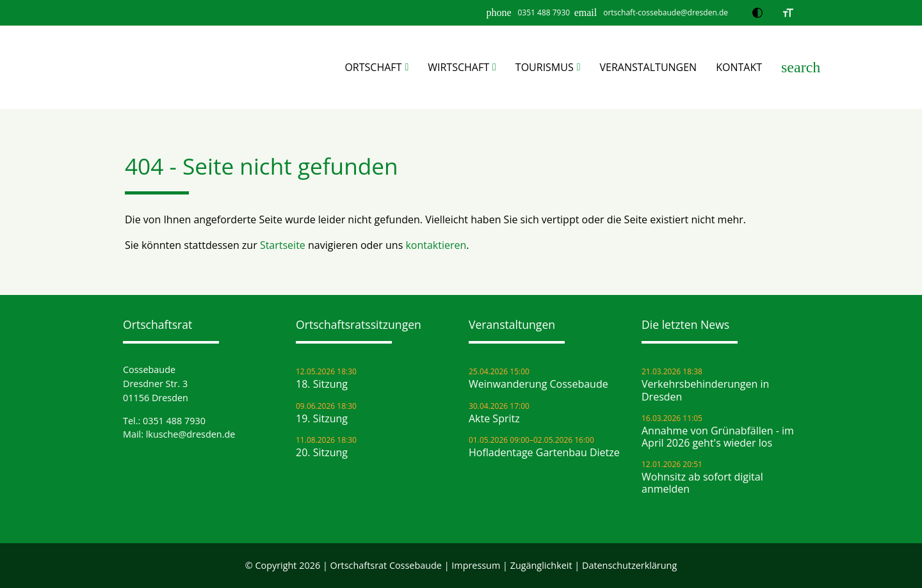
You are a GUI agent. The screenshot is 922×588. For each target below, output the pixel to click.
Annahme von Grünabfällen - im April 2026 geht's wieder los (718, 437)
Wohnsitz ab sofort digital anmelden (702, 483)
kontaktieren (436, 245)
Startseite (283, 245)
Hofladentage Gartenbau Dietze (544, 453)
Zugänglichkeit (541, 565)
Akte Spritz (494, 419)
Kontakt (739, 67)
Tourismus (545, 67)
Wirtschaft (458, 67)
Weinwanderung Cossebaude (538, 384)
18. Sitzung (322, 384)
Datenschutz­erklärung (629, 565)
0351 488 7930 (544, 12)
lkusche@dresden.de (191, 434)
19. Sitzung (322, 419)
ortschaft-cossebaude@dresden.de (666, 12)
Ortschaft (373, 67)
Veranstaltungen (649, 67)
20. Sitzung (322, 453)
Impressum (476, 565)
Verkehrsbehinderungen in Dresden (705, 390)
